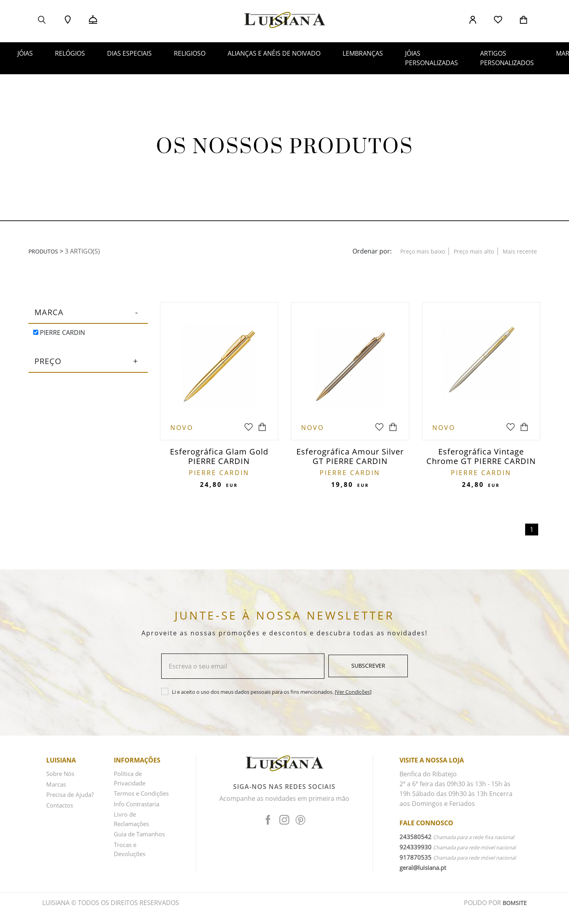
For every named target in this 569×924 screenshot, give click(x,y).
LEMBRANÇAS (363, 53)
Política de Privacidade (131, 782)
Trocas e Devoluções (131, 871)
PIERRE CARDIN (59, 332)
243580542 (415, 840)
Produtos (45, 251)
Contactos (61, 807)
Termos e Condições (129, 802)
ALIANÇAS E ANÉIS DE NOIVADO (274, 53)
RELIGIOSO (190, 53)
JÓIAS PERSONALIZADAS (431, 58)
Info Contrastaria (139, 817)
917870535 (415, 860)
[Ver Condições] (353, 695)
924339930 (415, 850)
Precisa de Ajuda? (72, 797)
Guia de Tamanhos (130, 851)
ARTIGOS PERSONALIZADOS (507, 58)
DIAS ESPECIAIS (129, 53)
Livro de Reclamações (133, 831)
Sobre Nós (62, 777)
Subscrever (368, 669)
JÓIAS (25, 53)
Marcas (57, 787)
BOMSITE (513, 914)
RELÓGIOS (70, 53)
